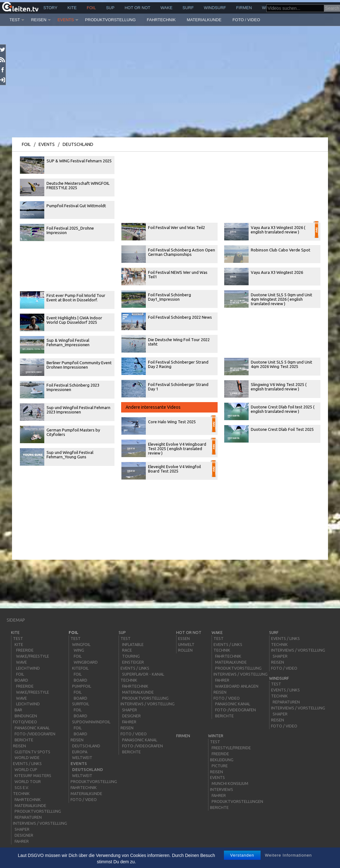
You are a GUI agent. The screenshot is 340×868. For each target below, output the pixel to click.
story (50, 8)
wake (166, 8)
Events (66, 20)
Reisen (39, 20)
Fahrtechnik (161, 20)
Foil (91, 8)
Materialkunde (204, 20)
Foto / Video (246, 20)
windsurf (215, 8)
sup (110, 8)
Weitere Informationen (288, 855)
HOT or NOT (137, 8)
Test (15, 20)
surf (188, 8)
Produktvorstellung (110, 20)
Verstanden (242, 855)
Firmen (244, 8)
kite (72, 8)
